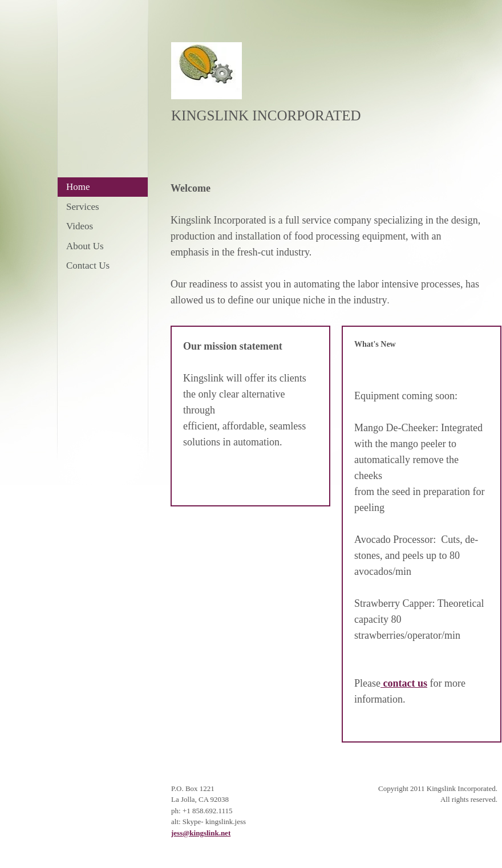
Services (83, 207)
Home (78, 187)
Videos (80, 226)
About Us (85, 246)
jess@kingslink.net (201, 833)
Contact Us (88, 265)
